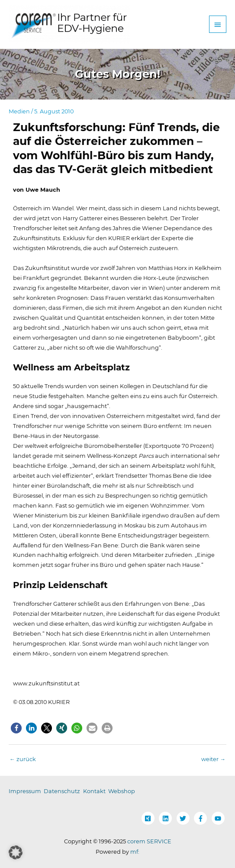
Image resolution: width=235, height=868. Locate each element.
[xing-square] (150, 818)
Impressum (25, 791)
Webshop (122, 791)
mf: (135, 852)
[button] (16, 728)
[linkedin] (167, 818)
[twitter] (185, 818)
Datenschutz (62, 791)
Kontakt (94, 791)
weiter (213, 759)
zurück (23, 759)
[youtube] (219, 818)
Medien (19, 111)
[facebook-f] (202, 818)
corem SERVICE (149, 841)
